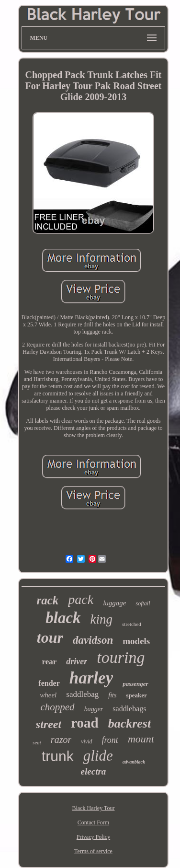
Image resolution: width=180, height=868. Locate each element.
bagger (94, 709)
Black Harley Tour (94, 808)
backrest (130, 723)
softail (143, 603)
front (110, 740)
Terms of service (93, 851)
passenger (135, 684)
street (49, 724)
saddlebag (82, 694)
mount (141, 739)
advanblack (134, 762)
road (84, 723)
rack (47, 600)
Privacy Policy (93, 837)
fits (112, 695)
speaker (136, 695)
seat (37, 742)
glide (98, 756)
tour (50, 637)
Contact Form (93, 822)
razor (61, 740)
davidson (93, 640)
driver (77, 661)
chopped (57, 707)
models (136, 641)
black (63, 618)
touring (121, 657)
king (102, 619)
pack (81, 599)
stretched (132, 624)
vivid (86, 741)
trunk (58, 756)
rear (50, 662)
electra (94, 771)
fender (49, 683)
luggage (114, 603)
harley (91, 678)
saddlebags (129, 709)
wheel (48, 695)
